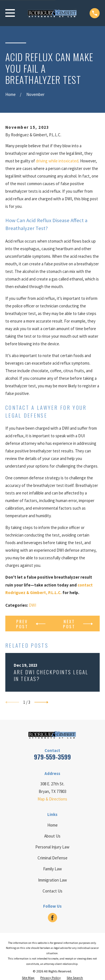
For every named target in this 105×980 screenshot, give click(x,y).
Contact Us (53, 891)
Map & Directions (52, 799)
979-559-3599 (52, 757)
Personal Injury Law (52, 847)
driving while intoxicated (57, 161)
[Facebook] (52, 918)
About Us (52, 836)
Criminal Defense (53, 858)
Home (53, 825)
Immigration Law (53, 880)
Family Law (53, 869)
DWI (32, 605)
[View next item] (41, 702)
